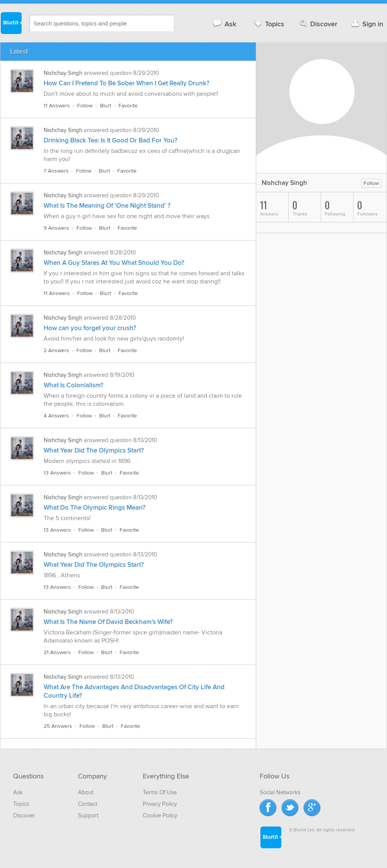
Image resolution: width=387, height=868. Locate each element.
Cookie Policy (160, 815)
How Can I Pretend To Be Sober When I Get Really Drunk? (127, 83)
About (86, 792)
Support (88, 815)
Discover (318, 24)
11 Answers (57, 106)
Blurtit (11, 23)
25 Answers (58, 726)
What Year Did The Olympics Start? (94, 451)
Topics (268, 24)
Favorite (128, 106)
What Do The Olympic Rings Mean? (95, 508)
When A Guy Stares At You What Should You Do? (114, 263)
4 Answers (56, 416)
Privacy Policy (160, 804)
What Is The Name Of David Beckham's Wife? (108, 622)
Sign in (366, 24)
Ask (224, 24)
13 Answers (57, 473)
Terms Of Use (160, 792)
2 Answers (56, 350)
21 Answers (57, 652)
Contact (88, 804)
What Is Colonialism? (74, 385)
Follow (85, 106)
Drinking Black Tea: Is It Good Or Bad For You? (111, 141)
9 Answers (56, 228)
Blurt (106, 106)
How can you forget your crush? (90, 328)
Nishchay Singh (63, 73)
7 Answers (56, 171)
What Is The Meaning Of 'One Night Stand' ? (107, 206)
